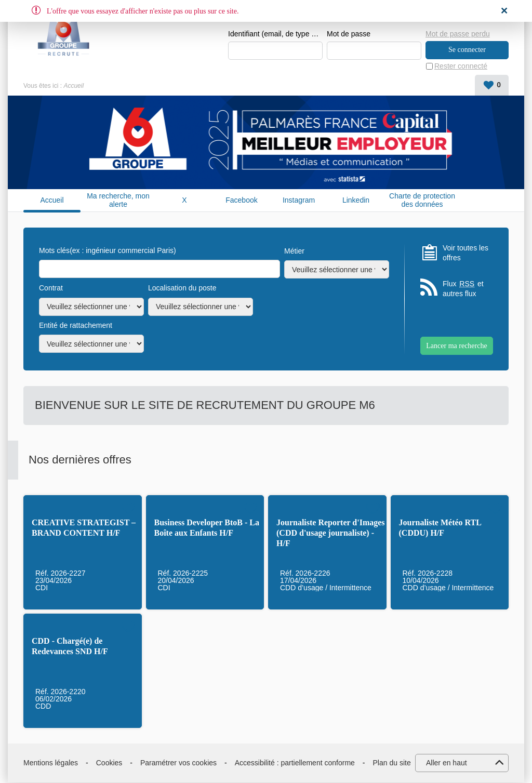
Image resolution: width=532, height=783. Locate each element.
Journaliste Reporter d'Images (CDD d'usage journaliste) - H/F (331, 533)
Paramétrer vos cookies (178, 763)
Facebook (241, 201)
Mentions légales (51, 763)
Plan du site (392, 763)
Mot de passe (349, 34)
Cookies (109, 763)
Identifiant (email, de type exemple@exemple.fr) (275, 34)
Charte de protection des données (422, 200)
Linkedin (356, 201)
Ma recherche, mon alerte (118, 200)
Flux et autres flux (463, 289)
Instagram (299, 201)
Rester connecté (461, 67)
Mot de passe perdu (458, 34)
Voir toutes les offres (465, 253)
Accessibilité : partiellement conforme (295, 763)
